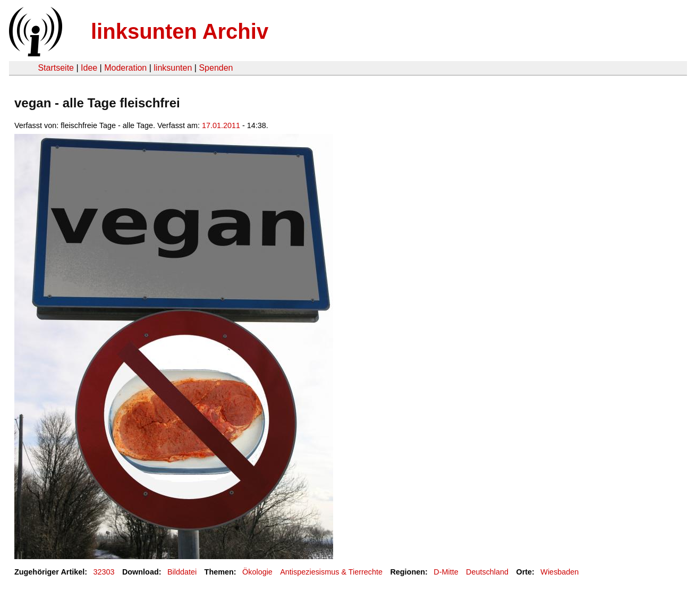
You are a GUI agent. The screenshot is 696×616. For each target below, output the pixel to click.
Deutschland (487, 572)
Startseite (56, 68)
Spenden (216, 68)
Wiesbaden (559, 572)
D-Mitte (446, 572)
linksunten (173, 68)
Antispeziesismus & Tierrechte (331, 572)
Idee (89, 68)
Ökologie (257, 572)
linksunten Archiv (180, 31)
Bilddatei (182, 572)
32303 (104, 572)
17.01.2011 (221, 125)
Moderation (125, 68)
